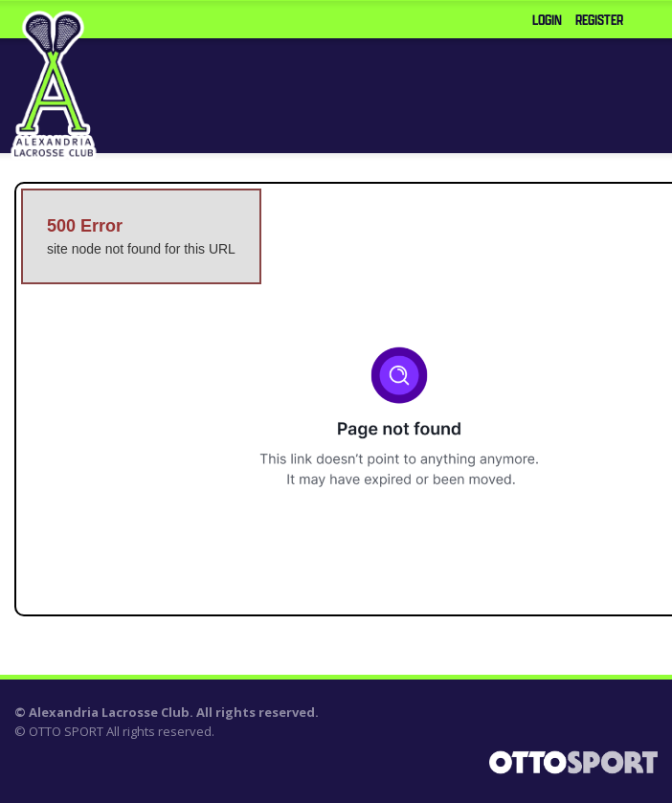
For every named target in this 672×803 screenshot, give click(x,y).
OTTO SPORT (66, 731)
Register (599, 20)
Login (547, 20)
